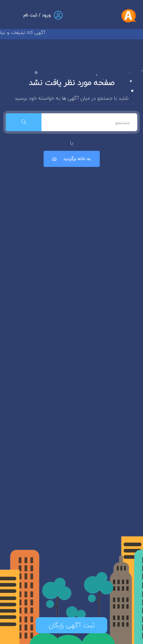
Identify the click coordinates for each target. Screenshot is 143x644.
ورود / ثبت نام (37, 15)
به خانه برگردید (71, 159)
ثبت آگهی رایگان (72, 625)
